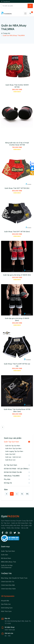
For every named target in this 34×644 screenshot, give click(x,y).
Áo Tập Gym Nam (11, 465)
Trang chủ (6, 33)
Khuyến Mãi (5, 601)
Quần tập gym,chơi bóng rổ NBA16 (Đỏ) (17, 275)
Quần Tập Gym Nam (11, 442)
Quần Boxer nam (10, 460)
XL (22, 494)
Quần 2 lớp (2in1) (10, 454)
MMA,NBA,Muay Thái (8, 562)
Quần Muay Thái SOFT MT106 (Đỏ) (17, 188)
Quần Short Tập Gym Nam (13, 448)
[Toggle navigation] (25, 13)
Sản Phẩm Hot (6, 604)
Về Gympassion (8, 596)
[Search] (14, 6)
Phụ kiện (7, 479)
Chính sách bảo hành (8, 589)
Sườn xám (5, 555)
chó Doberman (6, 567)
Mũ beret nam (6, 558)
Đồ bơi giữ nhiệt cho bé (13, 472)
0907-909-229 (10, 630)
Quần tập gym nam (8, 551)
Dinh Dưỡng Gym (7, 608)
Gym (10, 516)
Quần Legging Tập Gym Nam (14, 451)
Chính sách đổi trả (8, 582)
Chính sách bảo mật (8, 585)
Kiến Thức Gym (6, 611)
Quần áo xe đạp (7, 565)
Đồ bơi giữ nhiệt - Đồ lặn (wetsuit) (17, 469)
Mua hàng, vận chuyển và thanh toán (14, 578)
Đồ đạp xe (8, 483)
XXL (27, 494)
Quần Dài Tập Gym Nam (13, 446)
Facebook (5, 1)
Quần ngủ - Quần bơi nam (13, 457)
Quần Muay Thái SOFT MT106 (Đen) (17, 232)
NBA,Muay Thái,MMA (12, 476)
